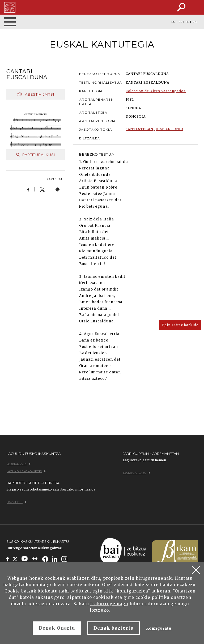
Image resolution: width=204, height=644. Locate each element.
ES (180, 22)
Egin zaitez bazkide (180, 325)
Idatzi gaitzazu (137, 473)
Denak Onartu (57, 628)
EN (195, 22)
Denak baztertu (114, 628)
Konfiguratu (159, 628)
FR (187, 22)
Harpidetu (17, 502)
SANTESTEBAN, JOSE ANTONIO (154, 129)
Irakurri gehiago (109, 604)
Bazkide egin (19, 464)
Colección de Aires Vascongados (156, 91)
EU (173, 22)
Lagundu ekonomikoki (26, 471)
